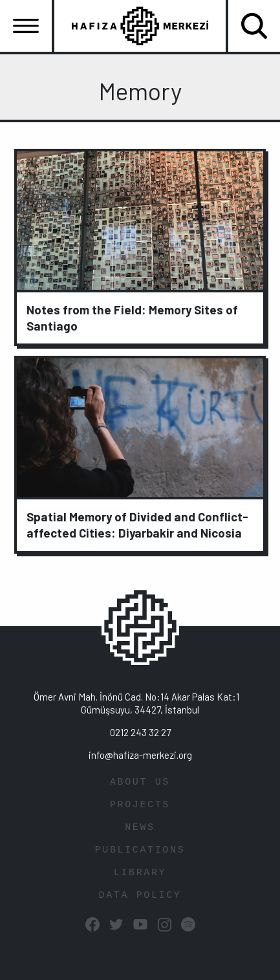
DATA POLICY (140, 896)
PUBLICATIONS (140, 850)
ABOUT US (140, 782)
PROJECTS (140, 805)
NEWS (140, 828)
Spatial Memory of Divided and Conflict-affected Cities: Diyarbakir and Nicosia (137, 525)
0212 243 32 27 (140, 732)
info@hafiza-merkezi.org (140, 755)
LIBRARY (140, 873)
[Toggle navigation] (26, 26)
